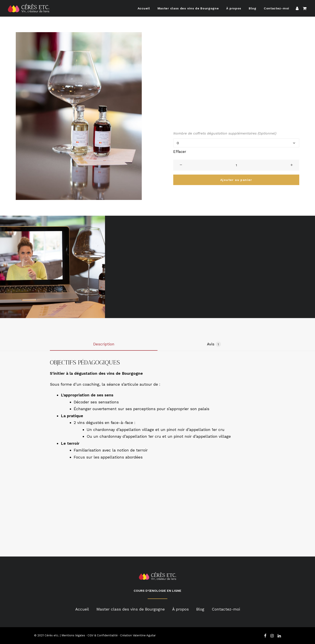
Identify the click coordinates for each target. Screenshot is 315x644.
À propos (234, 8)
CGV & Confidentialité (103, 635)
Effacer (180, 152)
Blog (253, 8)
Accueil (144, 8)
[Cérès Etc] (29, 8)
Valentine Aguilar (144, 635)
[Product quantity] (236, 165)
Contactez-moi (276, 8)
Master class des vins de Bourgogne (188, 8)
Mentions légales (73, 635)
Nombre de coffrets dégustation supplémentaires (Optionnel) (225, 133)
